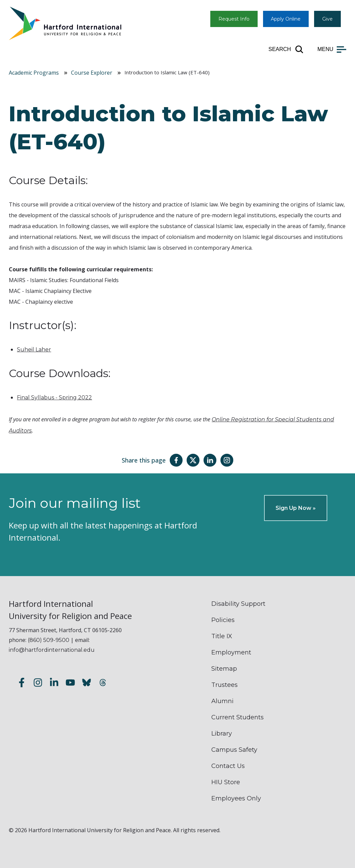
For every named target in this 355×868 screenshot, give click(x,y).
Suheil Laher (34, 350)
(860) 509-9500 (49, 640)
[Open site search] (286, 49)
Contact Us (228, 766)
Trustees (224, 685)
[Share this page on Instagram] (227, 460)
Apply (286, 19)
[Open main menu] (332, 49)
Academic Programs (34, 73)
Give (327, 19)
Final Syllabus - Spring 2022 (54, 398)
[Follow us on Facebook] (22, 683)
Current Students (238, 717)
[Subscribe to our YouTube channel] (70, 683)
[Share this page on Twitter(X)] (193, 460)
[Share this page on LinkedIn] (210, 460)
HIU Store (226, 782)
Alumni (222, 701)
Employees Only (236, 798)
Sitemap (224, 669)
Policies (223, 620)
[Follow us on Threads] (103, 683)
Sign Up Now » (296, 508)
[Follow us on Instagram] (38, 683)
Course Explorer (92, 73)
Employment (231, 652)
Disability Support (238, 604)
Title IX (222, 636)
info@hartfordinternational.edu (52, 650)
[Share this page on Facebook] (176, 460)
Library (222, 734)
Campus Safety (234, 750)
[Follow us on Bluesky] (87, 683)
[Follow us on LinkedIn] (54, 683)
